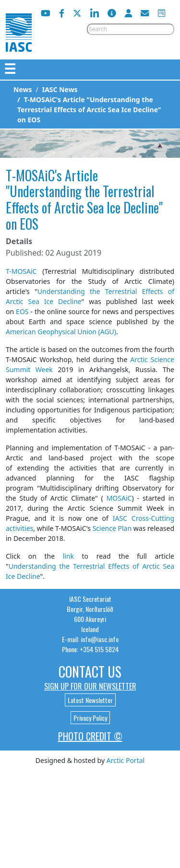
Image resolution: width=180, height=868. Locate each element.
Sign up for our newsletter (90, 686)
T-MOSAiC (21, 271)
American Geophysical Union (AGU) (61, 332)
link (68, 556)
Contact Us (90, 672)
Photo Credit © (90, 736)
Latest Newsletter (90, 700)
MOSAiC (119, 498)
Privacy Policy (90, 718)
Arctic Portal (126, 760)
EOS (22, 311)
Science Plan (112, 528)
